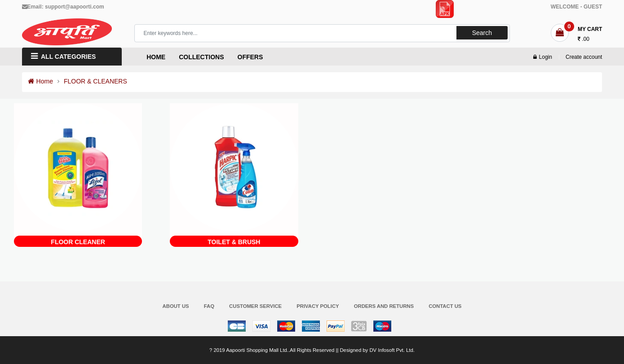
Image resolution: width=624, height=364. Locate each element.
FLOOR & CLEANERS (95, 81)
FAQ (209, 306)
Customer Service (255, 306)
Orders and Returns (384, 306)
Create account (584, 57)
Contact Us (445, 306)
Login (543, 57)
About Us (176, 306)
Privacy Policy (318, 306)
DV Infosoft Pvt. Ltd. (392, 350)
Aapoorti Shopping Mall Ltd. (257, 350)
